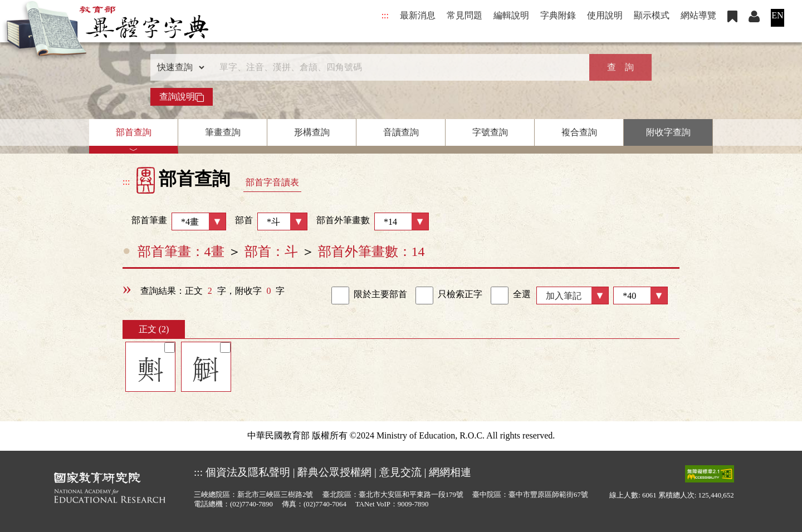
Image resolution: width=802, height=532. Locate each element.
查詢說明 (182, 97)
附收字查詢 (668, 132)
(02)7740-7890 (251, 504)
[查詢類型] (178, 67)
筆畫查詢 (223, 132)
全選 (511, 295)
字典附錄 (558, 15)
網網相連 (450, 472)
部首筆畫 (174, 221)
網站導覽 (698, 15)
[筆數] (640, 295)
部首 (271, 221)
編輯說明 (511, 15)
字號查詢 (490, 132)
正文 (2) (154, 329)
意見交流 (400, 472)
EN (777, 15)
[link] (340, 295)
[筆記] (170, 348)
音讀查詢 (401, 132)
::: (385, 15)
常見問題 (464, 15)
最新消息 (418, 15)
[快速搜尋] (397, 67)
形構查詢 (312, 132)
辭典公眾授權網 (334, 472)
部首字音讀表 (272, 182)
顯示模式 (652, 15)
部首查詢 (134, 132)
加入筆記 (564, 296)
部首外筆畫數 (373, 221)
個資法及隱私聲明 (248, 472)
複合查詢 (579, 132)
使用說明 (605, 15)
